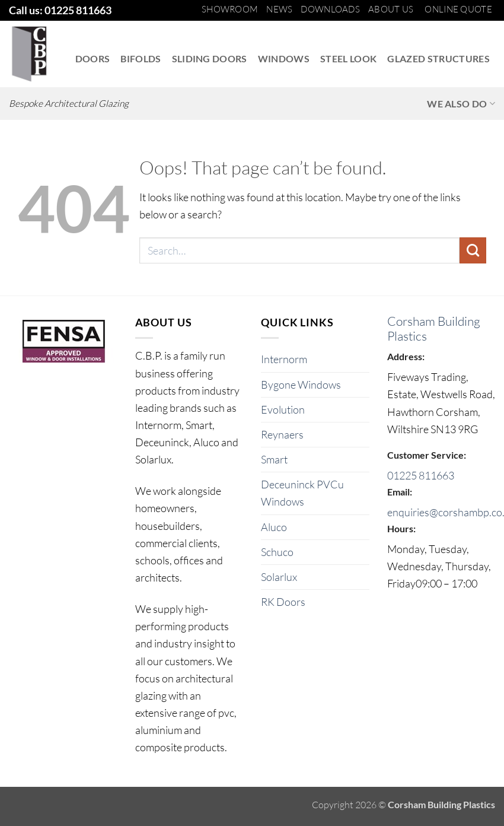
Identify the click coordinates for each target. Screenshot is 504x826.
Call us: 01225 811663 (60, 10)
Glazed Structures (438, 58)
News (279, 9)
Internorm (284, 359)
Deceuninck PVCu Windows (302, 493)
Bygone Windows (301, 385)
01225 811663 (421, 475)
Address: (406, 356)
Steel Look (348, 58)
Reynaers (282, 434)
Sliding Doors (210, 58)
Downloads (330, 9)
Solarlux (279, 577)
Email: (400, 492)
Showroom (230, 9)
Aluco (274, 527)
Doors (93, 58)
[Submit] (473, 250)
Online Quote (458, 9)
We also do (461, 104)
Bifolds (141, 58)
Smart (274, 459)
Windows (284, 58)
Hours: (401, 528)
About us (391, 9)
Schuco (277, 552)
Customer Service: (427, 455)
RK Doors (283, 602)
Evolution (283, 409)
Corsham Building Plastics (434, 328)
